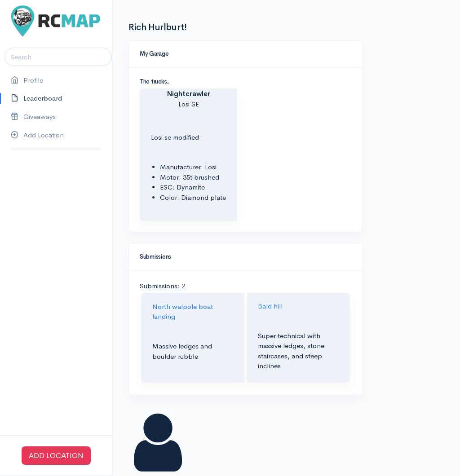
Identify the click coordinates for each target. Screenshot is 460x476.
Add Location (37, 135)
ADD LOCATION (56, 456)
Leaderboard (36, 99)
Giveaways (33, 117)
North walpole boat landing (183, 312)
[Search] (58, 57)
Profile (27, 81)
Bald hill (270, 306)
